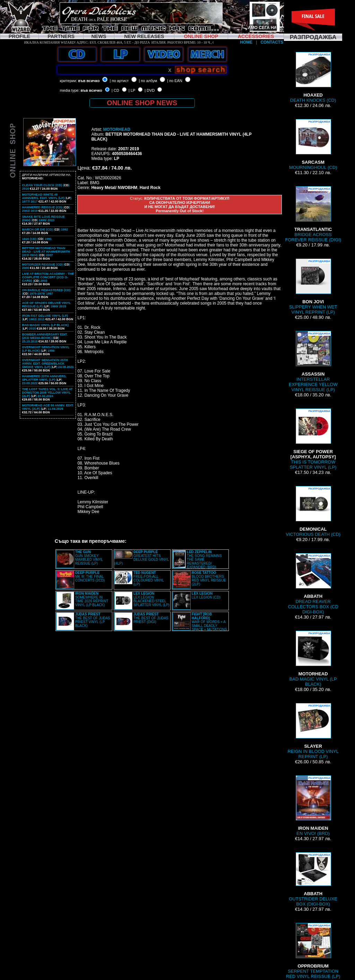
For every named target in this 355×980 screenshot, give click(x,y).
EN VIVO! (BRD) (313, 806)
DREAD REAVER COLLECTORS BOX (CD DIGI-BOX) (313, 584)
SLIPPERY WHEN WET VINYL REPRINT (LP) (313, 287)
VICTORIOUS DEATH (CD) (313, 511)
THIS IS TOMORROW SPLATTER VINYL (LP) (313, 439)
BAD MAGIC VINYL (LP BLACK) (313, 659)
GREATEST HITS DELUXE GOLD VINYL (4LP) (142, 558)
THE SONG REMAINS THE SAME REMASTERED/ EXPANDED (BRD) (204, 560)
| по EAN (175, 81)
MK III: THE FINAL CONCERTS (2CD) (90, 577)
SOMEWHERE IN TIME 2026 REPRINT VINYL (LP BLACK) (92, 599)
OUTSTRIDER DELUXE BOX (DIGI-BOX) (313, 879)
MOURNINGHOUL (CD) (313, 145)
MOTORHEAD (116, 129)
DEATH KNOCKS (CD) (313, 77)
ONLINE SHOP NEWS (142, 103)
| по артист (119, 81)
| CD (115, 90)
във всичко (89, 81)
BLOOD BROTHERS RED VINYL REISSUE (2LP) (209, 578)
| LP (132, 90)
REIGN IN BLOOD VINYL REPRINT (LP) (313, 731)
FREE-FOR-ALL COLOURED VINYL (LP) (149, 578)
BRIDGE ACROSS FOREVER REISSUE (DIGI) (313, 214)
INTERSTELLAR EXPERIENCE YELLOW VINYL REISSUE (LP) (313, 362)
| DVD (150, 90)
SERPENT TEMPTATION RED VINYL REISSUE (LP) (313, 951)
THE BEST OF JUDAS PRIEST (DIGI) (151, 618)
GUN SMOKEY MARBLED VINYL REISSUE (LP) (89, 558)
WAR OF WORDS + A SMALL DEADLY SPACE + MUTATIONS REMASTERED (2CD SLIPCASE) (200, 624)
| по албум (148, 81)
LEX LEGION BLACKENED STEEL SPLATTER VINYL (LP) (151, 599)
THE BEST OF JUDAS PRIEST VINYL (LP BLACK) (93, 620)
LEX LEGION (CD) (206, 595)
